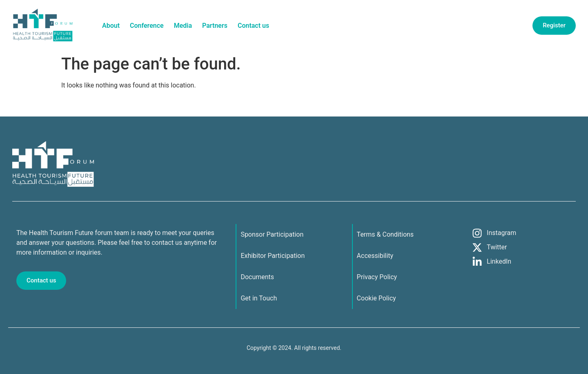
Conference (147, 26)
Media (183, 26)
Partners (215, 26)
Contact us (253, 26)
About (111, 26)
